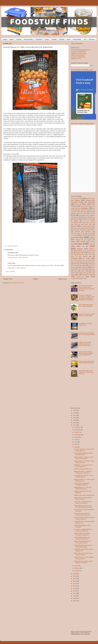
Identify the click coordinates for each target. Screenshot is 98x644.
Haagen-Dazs (74, 208)
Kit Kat (73, 215)
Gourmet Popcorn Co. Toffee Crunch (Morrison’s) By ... (84, 480)
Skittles (93, 230)
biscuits (92, 238)
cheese (93, 242)
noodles (84, 265)
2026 (74, 410)
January (77, 571)
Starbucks (88, 232)
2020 (74, 425)
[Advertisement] (31, 232)
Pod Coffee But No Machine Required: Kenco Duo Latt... (83, 514)
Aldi (80, 198)
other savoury (83, 267)
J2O (94, 210)
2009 (74, 598)
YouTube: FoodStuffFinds (78, 57)
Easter (84, 204)
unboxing (78, 277)
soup (87, 273)
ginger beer (91, 253)
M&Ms (93, 216)
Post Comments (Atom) (18, 283)
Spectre (15, 246)
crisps (92, 246)
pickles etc (92, 269)
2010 (74, 596)
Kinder (91, 214)
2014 (74, 586)
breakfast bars (80, 240)
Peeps (91, 223)
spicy (93, 273)
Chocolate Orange (77, 202)
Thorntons (74, 233)
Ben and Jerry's (90, 199)
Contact (19, 39)
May (76, 444)
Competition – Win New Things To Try (85, 324)
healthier (85, 257)
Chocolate (39, 39)
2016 (74, 581)
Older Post (63, 279)
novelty (73, 267)
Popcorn (10, 246)
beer (81, 237)
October (77, 432)
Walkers (80, 235)
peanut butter (81, 269)
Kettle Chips (83, 214)
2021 (74, 423)
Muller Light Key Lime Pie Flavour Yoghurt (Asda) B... (84, 554)
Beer (69, 39)
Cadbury (77, 200)
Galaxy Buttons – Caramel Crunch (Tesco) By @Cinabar (84, 458)
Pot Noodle (84, 226)
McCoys (76, 219)
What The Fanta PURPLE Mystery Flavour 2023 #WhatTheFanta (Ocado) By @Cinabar (86, 288)
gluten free (88, 255)
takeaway (86, 275)
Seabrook (85, 230)
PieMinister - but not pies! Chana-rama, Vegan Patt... (83, 466)
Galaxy (83, 206)
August (77, 437)
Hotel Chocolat (85, 210)
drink (75, 251)
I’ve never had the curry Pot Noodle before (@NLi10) (84, 450)
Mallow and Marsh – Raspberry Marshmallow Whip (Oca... (83, 472)
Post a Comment (10, 272)
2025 (74, 413)
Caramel (88, 200)
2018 (74, 576)
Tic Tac (82, 233)
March (76, 566)
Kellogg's (73, 214)
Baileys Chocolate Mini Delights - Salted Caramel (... (83, 498)
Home (5, 39)
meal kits (92, 262)
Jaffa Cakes (77, 212)
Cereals (54, 39)
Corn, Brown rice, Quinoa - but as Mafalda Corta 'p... (83, 476)
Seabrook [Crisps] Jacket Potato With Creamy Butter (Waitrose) (86, 372)
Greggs (90, 206)
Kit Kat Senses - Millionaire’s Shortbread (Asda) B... (82, 484)
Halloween (84, 208)
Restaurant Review (89, 228)
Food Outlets (77, 39)
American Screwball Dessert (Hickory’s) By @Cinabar (87, 315)
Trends (90, 233)
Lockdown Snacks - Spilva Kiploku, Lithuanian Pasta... (84, 558)
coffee (73, 246)
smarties (81, 273)
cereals (83, 242)
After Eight (74, 199)
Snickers (77, 232)
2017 (74, 579)
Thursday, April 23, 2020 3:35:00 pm (18, 257)
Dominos (77, 204)
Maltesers (84, 217)
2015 (74, 584)
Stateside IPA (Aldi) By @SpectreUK (84, 495)
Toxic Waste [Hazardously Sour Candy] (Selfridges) (86, 305)
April (76, 447)
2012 (74, 591)
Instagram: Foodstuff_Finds (79, 53)
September (78, 435)
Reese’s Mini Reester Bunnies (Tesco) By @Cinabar (83, 542)
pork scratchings (87, 271)
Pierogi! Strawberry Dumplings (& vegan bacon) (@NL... (83, 546)
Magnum (76, 217)
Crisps (47, 39)
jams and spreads (76, 260)
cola (83, 246)
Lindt (81, 216)
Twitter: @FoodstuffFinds (78, 55)
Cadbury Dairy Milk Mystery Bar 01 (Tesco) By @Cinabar (87, 334)
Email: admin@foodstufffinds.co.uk (81, 50)
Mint (91, 219)
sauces (73, 273)
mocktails (76, 266)
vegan (87, 277)
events (84, 251)
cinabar (10, 263)
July (76, 440)
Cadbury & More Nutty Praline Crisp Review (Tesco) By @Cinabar (85, 344)
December (77, 427)
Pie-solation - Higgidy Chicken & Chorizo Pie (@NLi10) (83, 530)
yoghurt (82, 278)
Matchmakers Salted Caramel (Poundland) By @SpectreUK (83, 506)
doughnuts (92, 249)
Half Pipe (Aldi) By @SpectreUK (83, 469)
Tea (85, 39)
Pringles (92, 226)
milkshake (83, 264)
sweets (76, 275)
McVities (84, 219)
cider (91, 244)
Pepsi (72, 224)
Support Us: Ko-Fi (76, 59)
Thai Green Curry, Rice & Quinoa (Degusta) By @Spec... (83, 562)
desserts (80, 249)
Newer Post (8, 279)
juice (87, 260)
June (76, 442)
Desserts (92, 39)
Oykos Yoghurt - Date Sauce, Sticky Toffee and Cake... (84, 462)
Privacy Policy (28, 39)
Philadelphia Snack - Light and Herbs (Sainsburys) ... (83, 488)
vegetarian (74, 278)
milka (75, 264)
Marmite (92, 217)
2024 (74, 415)
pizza (76, 271)
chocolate (78, 244)
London (87, 216)
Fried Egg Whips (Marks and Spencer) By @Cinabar (82, 538)
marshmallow (82, 262)
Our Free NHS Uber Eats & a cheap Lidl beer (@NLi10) (84, 518)
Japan (85, 212)
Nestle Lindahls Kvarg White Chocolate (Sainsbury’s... (82, 534)
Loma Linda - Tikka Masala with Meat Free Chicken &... (83, 502)
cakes (73, 242)
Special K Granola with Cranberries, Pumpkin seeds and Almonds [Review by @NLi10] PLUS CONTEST (87, 297)
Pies (79, 224)
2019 (74, 574)
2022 (74, 420)
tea (94, 275)
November (77, 430)
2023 (74, 418)
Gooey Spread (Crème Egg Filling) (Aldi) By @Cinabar (86, 362)
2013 (74, 588)
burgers (90, 240)
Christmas (91, 202)
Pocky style (88, 224)
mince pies (92, 264)
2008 (74, 601)
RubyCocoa (77, 230)
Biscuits (62, 39)
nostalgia (91, 266)
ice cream (87, 258)
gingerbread (77, 255)
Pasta (84, 223)
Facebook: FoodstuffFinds (78, 52)
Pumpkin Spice (77, 228)
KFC (91, 212)
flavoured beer (79, 253)
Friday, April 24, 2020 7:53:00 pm (17, 268)
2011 (74, 593)
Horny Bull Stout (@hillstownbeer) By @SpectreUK (84, 454)
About (12, 39)
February (77, 568)
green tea (74, 257)
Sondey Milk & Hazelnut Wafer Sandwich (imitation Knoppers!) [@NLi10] (86, 353)
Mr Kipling (74, 221)
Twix (72, 235)
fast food (92, 251)
